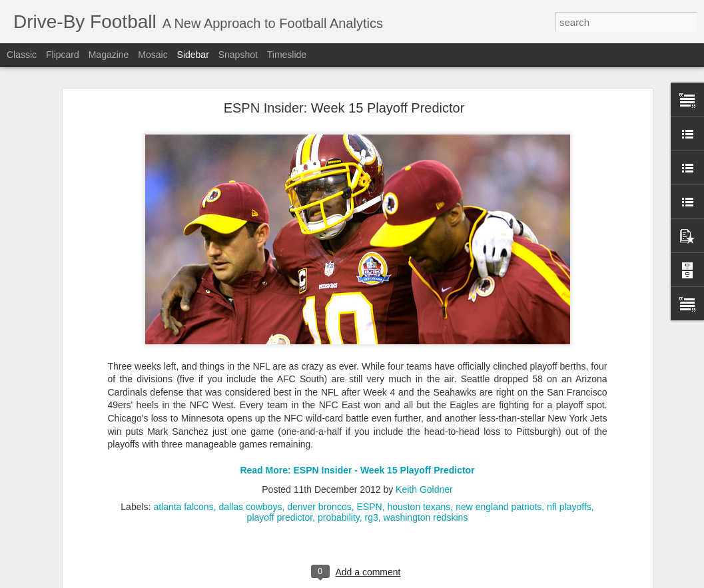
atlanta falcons (183, 467)
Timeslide (287, 55)
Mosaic (153, 55)
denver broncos (319, 467)
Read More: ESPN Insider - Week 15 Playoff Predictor (357, 431)
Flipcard (63, 55)
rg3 (372, 478)
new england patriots (499, 467)
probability (339, 478)
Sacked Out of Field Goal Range (90, 561)
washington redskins (426, 478)
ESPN (369, 467)
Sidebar (193, 55)
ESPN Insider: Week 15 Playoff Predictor (344, 69)
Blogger (418, 581)
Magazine (109, 55)
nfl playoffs (569, 467)
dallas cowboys (250, 467)
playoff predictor (280, 478)
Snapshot (238, 55)
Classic (22, 55)
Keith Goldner (424, 450)
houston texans (419, 467)
